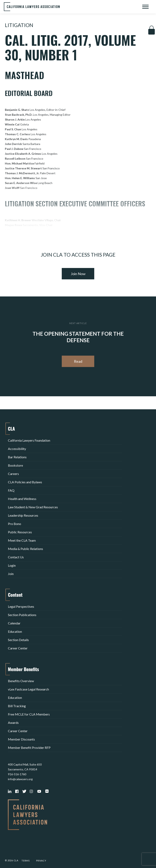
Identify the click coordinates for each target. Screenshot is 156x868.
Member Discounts (21, 739)
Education (15, 631)
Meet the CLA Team (22, 540)
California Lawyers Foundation (29, 440)
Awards (13, 723)
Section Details (18, 640)
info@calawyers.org (20, 779)
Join (11, 574)
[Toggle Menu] (145, 7)
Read (78, 361)
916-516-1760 (17, 774)
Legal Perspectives (21, 606)
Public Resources (20, 532)
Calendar (14, 623)
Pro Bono (15, 524)
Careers (13, 474)
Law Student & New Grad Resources (33, 507)
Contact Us (16, 557)
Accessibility (17, 449)
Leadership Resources (23, 515)
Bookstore (15, 465)
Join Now (78, 274)
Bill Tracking (17, 706)
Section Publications (22, 615)
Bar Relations (17, 457)
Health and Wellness (22, 499)
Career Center (18, 648)
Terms (26, 861)
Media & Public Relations (25, 549)
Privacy (41, 861)
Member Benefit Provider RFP (29, 748)
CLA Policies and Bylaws (25, 482)
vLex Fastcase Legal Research (28, 689)
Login (12, 565)
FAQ (11, 490)
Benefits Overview (21, 681)
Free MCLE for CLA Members (29, 714)
